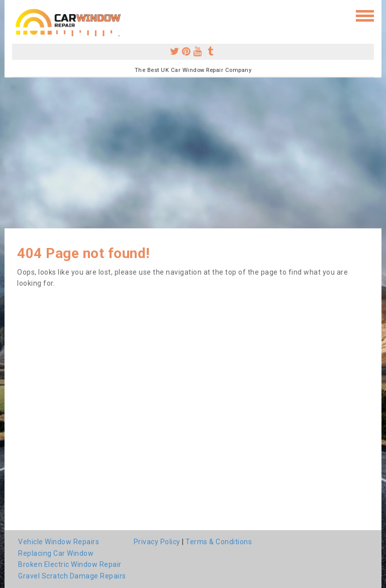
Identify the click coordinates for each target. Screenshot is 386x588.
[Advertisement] (193, 153)
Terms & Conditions (219, 542)
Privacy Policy (157, 542)
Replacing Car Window (56, 553)
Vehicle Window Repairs (59, 542)
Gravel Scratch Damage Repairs (72, 576)
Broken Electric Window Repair (70, 564)
